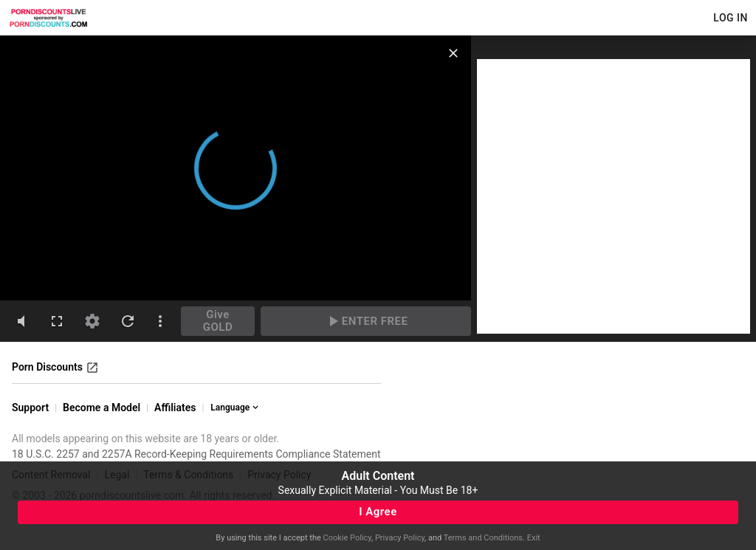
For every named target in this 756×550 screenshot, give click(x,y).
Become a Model (102, 408)
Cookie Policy (347, 538)
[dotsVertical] (160, 321)
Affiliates (175, 408)
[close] (453, 53)
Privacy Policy (400, 538)
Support (30, 408)
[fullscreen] (57, 321)
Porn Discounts (55, 368)
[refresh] (128, 321)
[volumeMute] (21, 321)
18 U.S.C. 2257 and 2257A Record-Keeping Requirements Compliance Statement (196, 454)
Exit (534, 538)
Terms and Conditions (483, 538)
